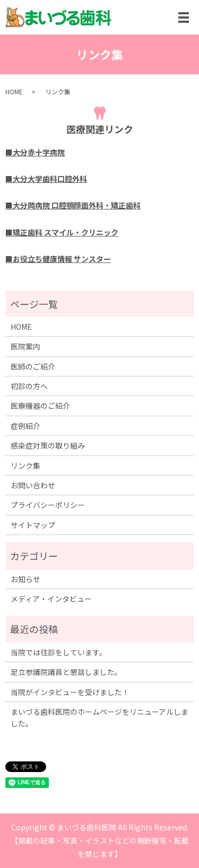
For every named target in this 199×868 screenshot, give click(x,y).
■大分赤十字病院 (35, 152)
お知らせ (25, 579)
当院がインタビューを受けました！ (70, 692)
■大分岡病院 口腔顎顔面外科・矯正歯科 (73, 205)
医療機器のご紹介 (40, 406)
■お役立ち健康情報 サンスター (58, 259)
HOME (14, 91)
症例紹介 (25, 426)
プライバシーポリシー (48, 505)
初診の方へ (29, 386)
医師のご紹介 (33, 366)
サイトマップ (33, 525)
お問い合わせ (33, 485)
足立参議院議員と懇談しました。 (66, 672)
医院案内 (25, 346)
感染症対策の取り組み (48, 445)
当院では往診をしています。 (59, 652)
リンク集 (25, 466)
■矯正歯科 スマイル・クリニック (62, 232)
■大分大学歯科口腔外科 (46, 179)
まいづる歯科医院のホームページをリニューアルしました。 (99, 717)
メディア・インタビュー (51, 599)
